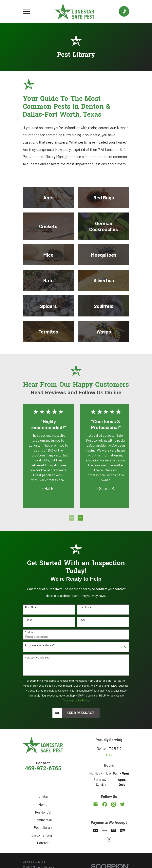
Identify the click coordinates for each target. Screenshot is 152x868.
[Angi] (109, 814)
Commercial (43, 820)
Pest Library (43, 828)
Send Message (81, 713)
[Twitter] (122, 805)
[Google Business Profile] (95, 805)
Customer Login (43, 835)
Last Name (86, 607)
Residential (43, 812)
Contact (43, 843)
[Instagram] (114, 805)
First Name (31, 607)
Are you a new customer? (40, 645)
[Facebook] (105, 805)
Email (82, 620)
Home (43, 805)
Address (30, 632)
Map (109, 755)
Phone (28, 620)
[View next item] (80, 518)
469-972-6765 (43, 769)
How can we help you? (38, 657)
